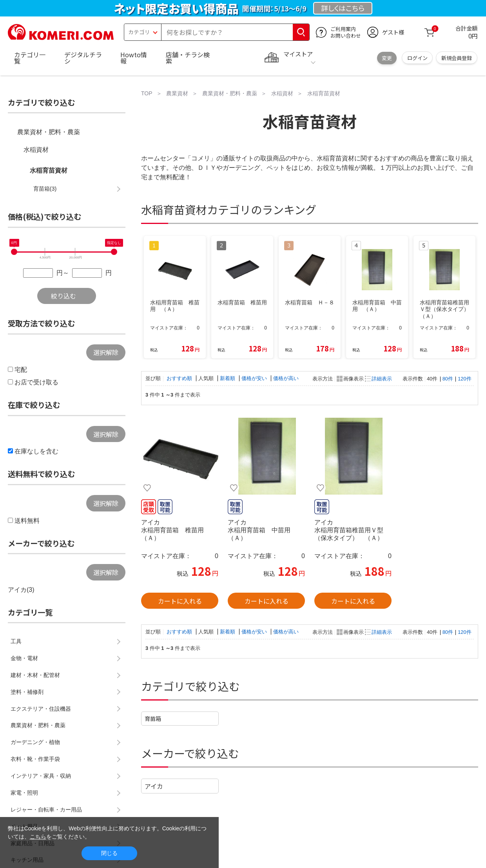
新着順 (228, 378)
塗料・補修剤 (27, 692)
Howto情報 (134, 58)
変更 (387, 58)
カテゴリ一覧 (30, 58)
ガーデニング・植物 (35, 742)
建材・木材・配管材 (35, 675)
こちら (38, 837)
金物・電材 (24, 658)
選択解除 (106, 352)
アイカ (154, 786)
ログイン (417, 58)
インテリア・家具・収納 (41, 776)
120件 (464, 379)
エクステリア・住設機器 (41, 709)
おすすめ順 (180, 378)
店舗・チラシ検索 (188, 58)
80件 (448, 379)
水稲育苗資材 (49, 170)
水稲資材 (36, 150)
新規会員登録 (457, 58)
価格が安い (255, 378)
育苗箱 (153, 718)
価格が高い (286, 378)
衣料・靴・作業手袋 (35, 759)
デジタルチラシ (83, 58)
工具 (16, 641)
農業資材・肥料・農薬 (49, 132)
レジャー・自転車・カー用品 (46, 810)
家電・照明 (24, 793)
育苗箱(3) (45, 189)
